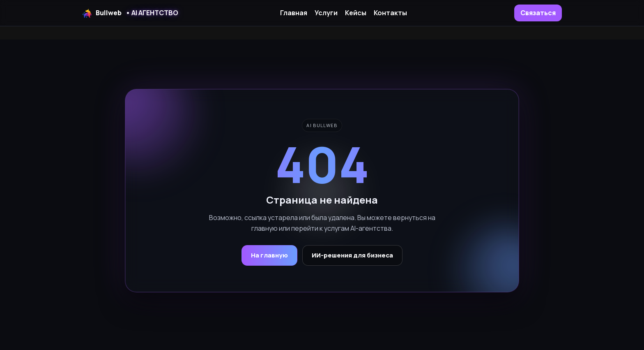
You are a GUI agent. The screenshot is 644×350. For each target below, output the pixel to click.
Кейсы (356, 13)
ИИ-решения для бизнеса (352, 255)
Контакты (390, 13)
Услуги (326, 13)
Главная (294, 13)
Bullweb (130, 13)
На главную (269, 255)
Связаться (538, 13)
